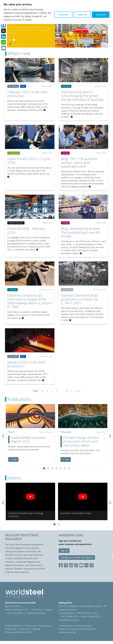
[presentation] (3, 436)
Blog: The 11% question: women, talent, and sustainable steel (80, 162)
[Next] (72, 391)
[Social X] (66, 565)
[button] (44, 468)
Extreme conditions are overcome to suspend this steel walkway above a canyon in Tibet (30, 301)
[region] (56, 12)
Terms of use (30, 626)
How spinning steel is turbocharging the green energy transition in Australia (82, 96)
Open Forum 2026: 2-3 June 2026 (29, 161)
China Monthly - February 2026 (26, 230)
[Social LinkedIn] (71, 565)
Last (78, 391)
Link (13, 459)
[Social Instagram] (76, 565)
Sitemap (36, 629)
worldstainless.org (67, 632)
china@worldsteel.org (69, 620)
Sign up (64, 551)
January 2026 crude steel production (26, 364)
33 (67, 391)
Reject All (82, 15)
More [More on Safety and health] (12, 40)
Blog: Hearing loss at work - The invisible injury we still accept (81, 232)
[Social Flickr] (87, 565)
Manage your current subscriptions (77, 557)
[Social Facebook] (61, 565)
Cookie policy (11, 629)
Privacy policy (45, 626)
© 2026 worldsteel (14, 626)
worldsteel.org (65, 626)
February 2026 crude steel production (27, 94)
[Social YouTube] (81, 565)
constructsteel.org (82, 626)
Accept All (101, 15)
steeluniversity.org (67, 629)
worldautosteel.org (86, 629)
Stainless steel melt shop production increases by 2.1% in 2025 (79, 299)
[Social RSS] (92, 565)
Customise (63, 15)
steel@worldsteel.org (36, 613)
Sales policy (25, 629)
